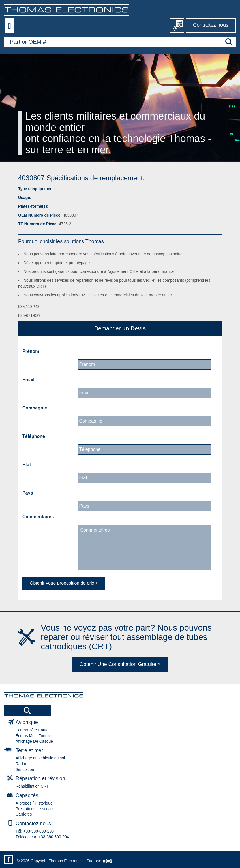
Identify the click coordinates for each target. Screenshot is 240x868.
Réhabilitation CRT (32, 786)
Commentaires (38, 517)
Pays (28, 493)
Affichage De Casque (34, 741)
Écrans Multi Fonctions (36, 736)
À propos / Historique (34, 803)
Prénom (31, 351)
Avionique (27, 722)
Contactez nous (211, 25)
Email (28, 380)
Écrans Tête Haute (32, 730)
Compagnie (35, 408)
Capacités (27, 795)
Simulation (25, 769)
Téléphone (34, 436)
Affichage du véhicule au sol (40, 758)
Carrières (24, 814)
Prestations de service (35, 809)
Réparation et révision (40, 778)
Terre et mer (29, 750)
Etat (27, 465)
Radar (21, 764)
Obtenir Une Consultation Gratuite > (120, 664)
